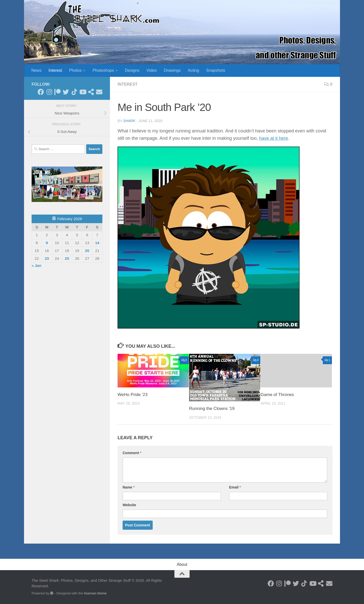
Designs (132, 70)
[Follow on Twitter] (66, 92)
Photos (75, 70)
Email (235, 487)
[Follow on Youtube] (83, 92)
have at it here (274, 138)
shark (129, 121)
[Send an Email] (99, 92)
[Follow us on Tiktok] (74, 92)
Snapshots (216, 70)
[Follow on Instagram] (49, 92)
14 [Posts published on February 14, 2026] (97, 243)
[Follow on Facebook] (41, 92)
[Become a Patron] (58, 92)
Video (152, 70)
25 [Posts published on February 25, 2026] (67, 258)
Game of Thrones (277, 395)
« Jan (36, 265)
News (36, 70)
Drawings (172, 70)
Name (129, 487)
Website (129, 505)
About (182, 564)
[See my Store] (91, 92)
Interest (55, 70)
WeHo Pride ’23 (133, 395)
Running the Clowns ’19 (212, 409)
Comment (132, 453)
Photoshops (103, 70)
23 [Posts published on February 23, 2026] (47, 258)
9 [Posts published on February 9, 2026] (47, 243)
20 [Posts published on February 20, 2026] (87, 251)
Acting (193, 70)
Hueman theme (95, 593)
